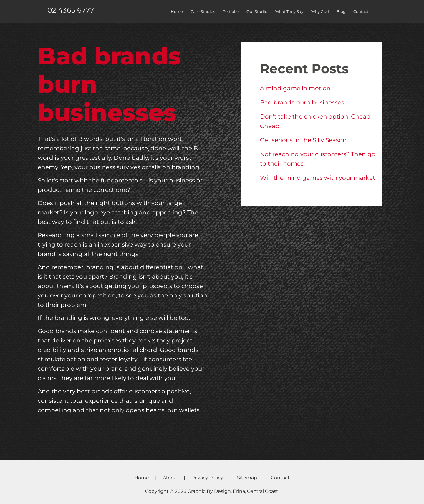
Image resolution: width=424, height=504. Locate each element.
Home (177, 11)
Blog (341, 11)
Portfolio (231, 11)
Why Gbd (320, 11)
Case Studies (203, 11)
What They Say (289, 11)
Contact (361, 11)
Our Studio (257, 11)
